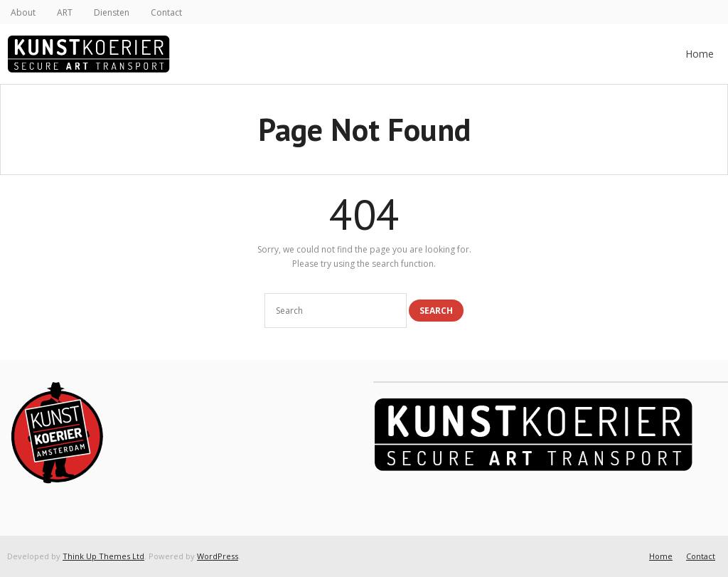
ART (65, 12)
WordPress (218, 556)
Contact (166, 12)
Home (700, 54)
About (23, 12)
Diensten (112, 12)
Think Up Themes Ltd (103, 556)
